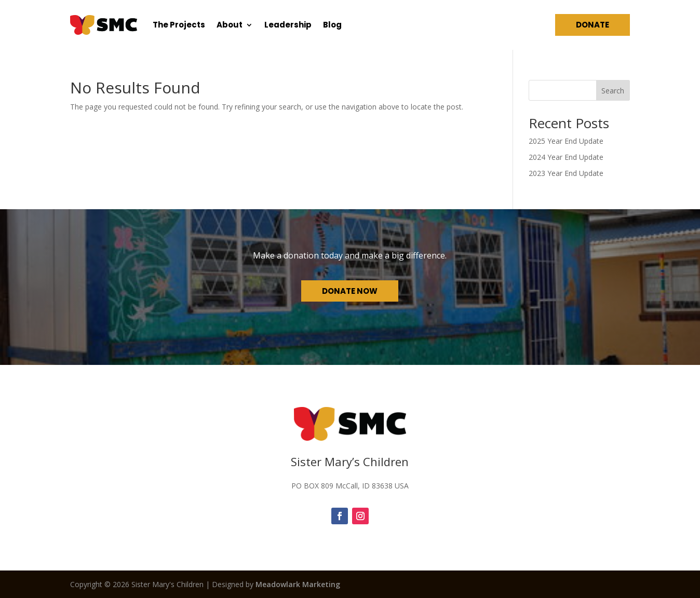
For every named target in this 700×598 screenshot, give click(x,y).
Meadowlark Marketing (298, 584)
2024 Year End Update (566, 157)
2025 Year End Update (566, 141)
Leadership (288, 25)
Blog (332, 25)
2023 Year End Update (566, 173)
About (230, 25)
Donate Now (350, 291)
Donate (593, 25)
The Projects (179, 25)
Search (613, 91)
